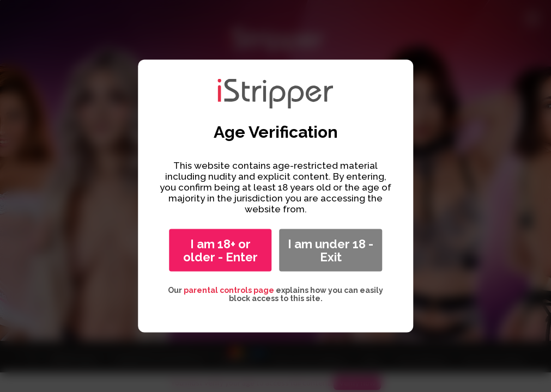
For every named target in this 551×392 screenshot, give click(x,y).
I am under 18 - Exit (331, 250)
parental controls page (229, 290)
